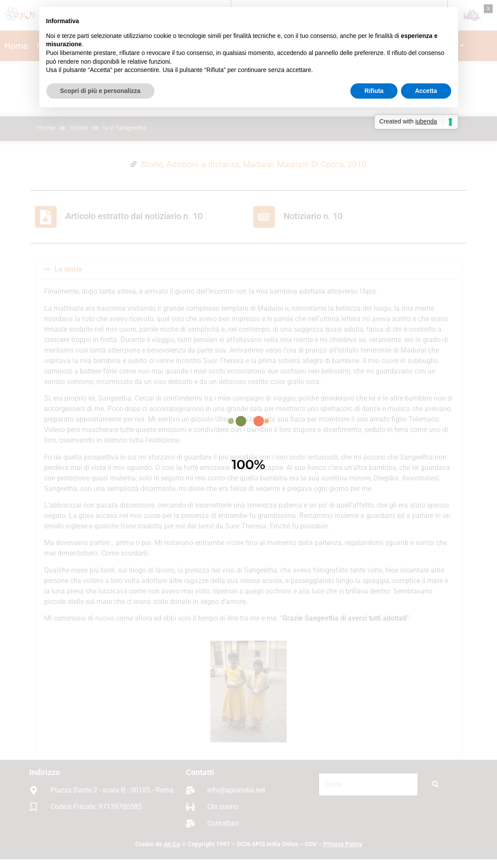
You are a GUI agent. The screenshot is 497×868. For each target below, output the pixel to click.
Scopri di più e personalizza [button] (100, 91)
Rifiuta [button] (374, 91)
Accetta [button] (426, 91)
